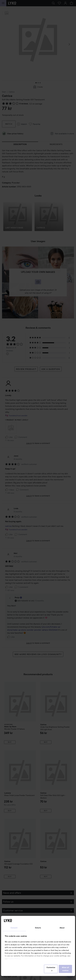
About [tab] (62, 928)
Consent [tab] (14, 928)
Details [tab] (38, 928)
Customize (51, 969)
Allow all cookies (65, 969)
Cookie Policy (14, 959)
